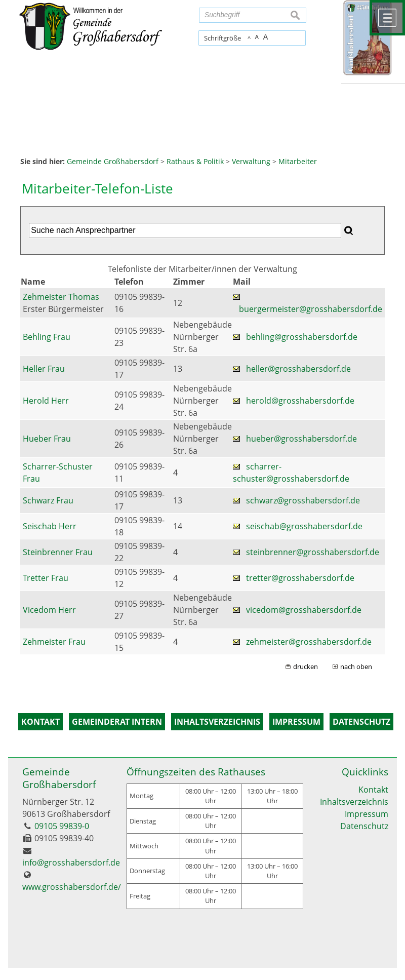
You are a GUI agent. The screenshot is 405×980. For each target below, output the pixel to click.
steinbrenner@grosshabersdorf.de (313, 552)
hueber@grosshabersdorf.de (301, 439)
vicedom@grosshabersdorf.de (304, 610)
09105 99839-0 (62, 826)
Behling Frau (47, 337)
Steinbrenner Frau (58, 552)
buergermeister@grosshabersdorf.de (311, 309)
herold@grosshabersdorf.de (300, 401)
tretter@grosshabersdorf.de (300, 578)
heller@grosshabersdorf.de (298, 369)
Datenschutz (364, 826)
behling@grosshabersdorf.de (302, 337)
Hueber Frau (47, 439)
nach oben (356, 667)
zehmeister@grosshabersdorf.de (309, 642)
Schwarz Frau (48, 500)
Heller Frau (44, 369)
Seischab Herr (50, 526)
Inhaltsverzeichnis (354, 802)
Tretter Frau (46, 578)
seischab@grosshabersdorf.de (304, 526)
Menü (387, 18)
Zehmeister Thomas (61, 297)
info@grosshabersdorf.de (71, 863)
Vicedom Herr (49, 610)
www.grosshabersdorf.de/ (72, 887)
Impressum (367, 814)
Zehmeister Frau (54, 642)
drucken (306, 667)
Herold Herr (46, 401)
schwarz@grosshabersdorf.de (303, 500)
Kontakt (373, 790)
